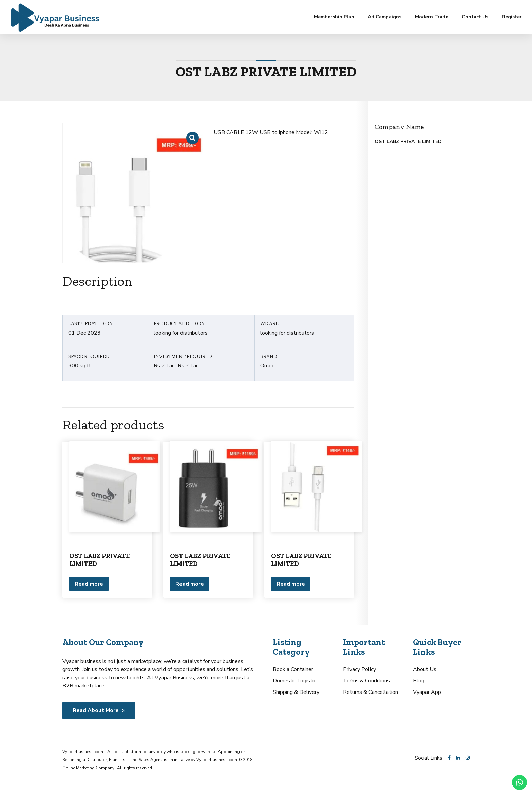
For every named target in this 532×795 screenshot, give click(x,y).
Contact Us (475, 17)
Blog (419, 681)
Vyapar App (427, 692)
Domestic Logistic (294, 681)
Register (512, 17)
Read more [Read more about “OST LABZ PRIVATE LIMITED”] (89, 584)
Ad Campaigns (385, 17)
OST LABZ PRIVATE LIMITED (100, 560)
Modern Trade (432, 17)
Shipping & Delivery (296, 692)
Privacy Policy (359, 669)
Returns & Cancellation (370, 692)
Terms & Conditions (366, 681)
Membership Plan (334, 17)
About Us (425, 669)
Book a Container (293, 669)
